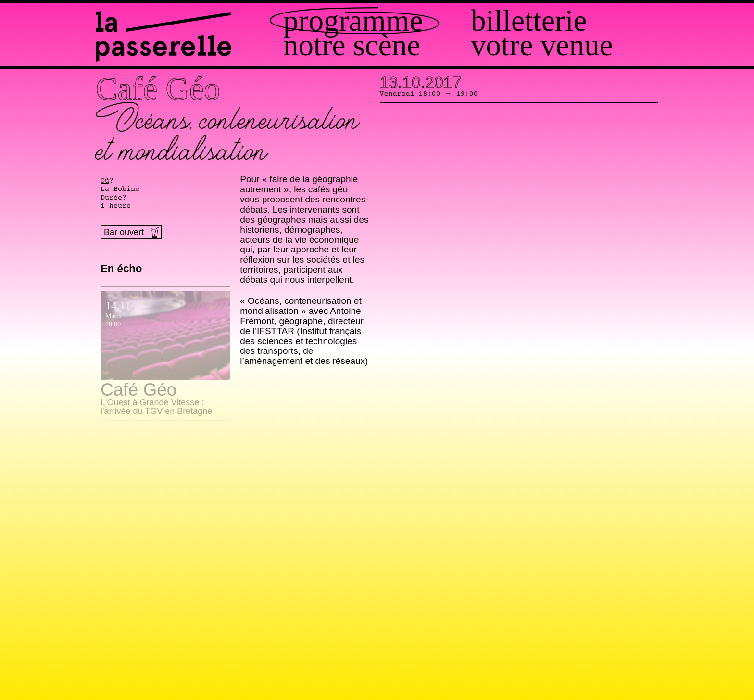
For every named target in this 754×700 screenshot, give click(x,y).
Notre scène (352, 45)
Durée (111, 198)
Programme (353, 21)
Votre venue (542, 45)
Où (105, 181)
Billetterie (529, 21)
